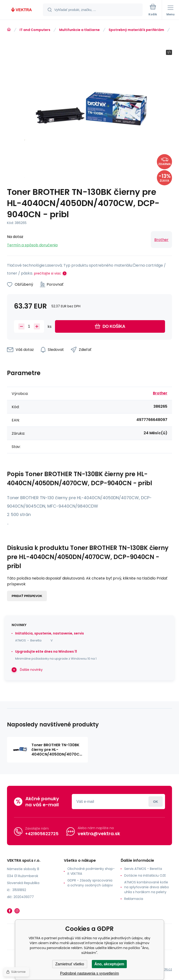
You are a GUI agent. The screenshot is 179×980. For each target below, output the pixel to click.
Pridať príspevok (27, 596)
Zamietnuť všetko (70, 964)
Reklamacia (134, 899)
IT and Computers (35, 30)
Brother (161, 240)
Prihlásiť (156, 802)
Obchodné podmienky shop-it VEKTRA (91, 871)
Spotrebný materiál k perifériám (136, 30)
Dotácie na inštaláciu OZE (145, 875)
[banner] (22, 10)
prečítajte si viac (48, 273)
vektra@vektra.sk (99, 834)
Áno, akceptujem (109, 964)
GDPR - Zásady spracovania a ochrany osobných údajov (90, 883)
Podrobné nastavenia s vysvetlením (90, 973)
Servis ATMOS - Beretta (143, 869)
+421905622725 (42, 834)
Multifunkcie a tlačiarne (79, 30)
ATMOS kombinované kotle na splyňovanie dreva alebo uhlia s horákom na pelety (147, 887)
